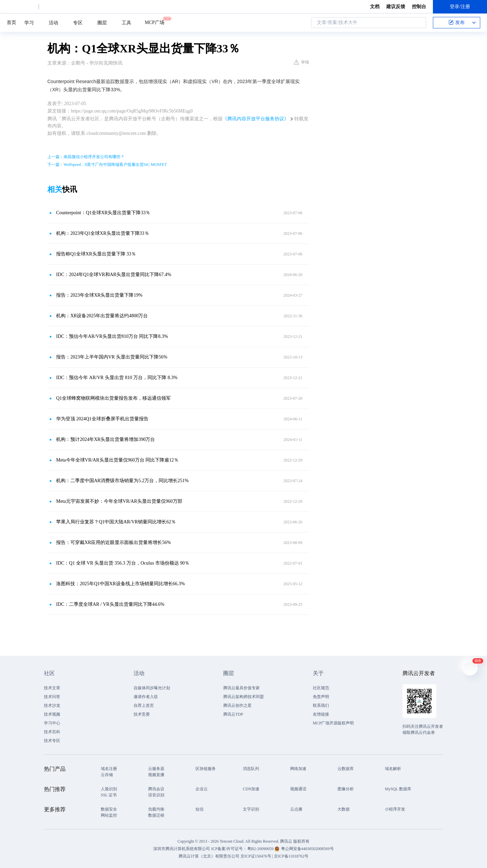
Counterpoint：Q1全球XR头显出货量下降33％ (103, 213)
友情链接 (321, 714)
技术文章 (52, 688)
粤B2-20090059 (261, 849)
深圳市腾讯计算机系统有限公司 (182, 849)
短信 (200, 809)
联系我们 (321, 705)
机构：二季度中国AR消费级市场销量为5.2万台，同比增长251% (122, 481)
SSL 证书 (109, 795)
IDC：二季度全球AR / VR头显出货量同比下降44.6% (110, 604)
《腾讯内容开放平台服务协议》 (256, 119)
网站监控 (109, 815)
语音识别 (156, 795)
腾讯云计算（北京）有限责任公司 (209, 856)
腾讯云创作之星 (237, 705)
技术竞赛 (142, 714)
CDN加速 (251, 789)
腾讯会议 (156, 789)
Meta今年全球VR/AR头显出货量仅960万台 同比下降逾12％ (117, 460)
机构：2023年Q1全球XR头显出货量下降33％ (103, 233)
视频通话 (298, 789)
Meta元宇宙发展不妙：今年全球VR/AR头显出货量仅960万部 (119, 501)
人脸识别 (109, 789)
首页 (11, 22)
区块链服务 (206, 769)
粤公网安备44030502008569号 (307, 849)
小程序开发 (395, 809)
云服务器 (156, 769)
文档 (375, 7)
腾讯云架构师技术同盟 (243, 697)
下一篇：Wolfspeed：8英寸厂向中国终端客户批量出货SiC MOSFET (107, 165)
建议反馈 (396, 7)
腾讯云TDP (233, 714)
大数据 (344, 809)
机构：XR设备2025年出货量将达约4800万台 (102, 316)
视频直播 (156, 775)
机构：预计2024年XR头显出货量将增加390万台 (106, 439)
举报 (302, 62)
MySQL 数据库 (398, 789)
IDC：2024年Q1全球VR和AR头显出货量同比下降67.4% (114, 275)
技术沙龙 (52, 705)
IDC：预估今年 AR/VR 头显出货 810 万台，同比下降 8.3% (117, 378)
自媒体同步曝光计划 (152, 688)
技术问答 (52, 697)
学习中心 (52, 723)
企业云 (202, 789)
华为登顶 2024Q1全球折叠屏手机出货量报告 (102, 419)
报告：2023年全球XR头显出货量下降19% (99, 295)
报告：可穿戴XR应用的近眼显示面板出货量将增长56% (113, 542)
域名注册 (109, 769)
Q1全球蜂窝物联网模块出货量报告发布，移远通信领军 (113, 398)
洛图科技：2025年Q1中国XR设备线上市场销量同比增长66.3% (121, 584)
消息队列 (251, 769)
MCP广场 (155, 22)
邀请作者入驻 (146, 697)
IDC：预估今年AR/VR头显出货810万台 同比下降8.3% (112, 336)
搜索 (419, 23)
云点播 (296, 809)
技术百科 (52, 732)
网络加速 (298, 769)
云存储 (107, 775)
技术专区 (52, 741)
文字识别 (251, 809)
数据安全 (109, 809)
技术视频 (52, 714)
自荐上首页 (144, 705)
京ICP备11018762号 (291, 856)
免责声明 (321, 697)
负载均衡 (156, 809)
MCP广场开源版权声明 (333, 723)
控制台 (419, 7)
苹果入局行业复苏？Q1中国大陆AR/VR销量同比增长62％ (116, 522)
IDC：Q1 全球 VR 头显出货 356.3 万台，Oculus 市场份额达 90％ (123, 563)
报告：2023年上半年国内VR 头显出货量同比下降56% (112, 357)
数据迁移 (156, 815)
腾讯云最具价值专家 (241, 688)
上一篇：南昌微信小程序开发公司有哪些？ (86, 157)
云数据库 (346, 769)
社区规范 (321, 688)
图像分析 (346, 789)
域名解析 (393, 769)
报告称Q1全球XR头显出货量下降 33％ (96, 254)
